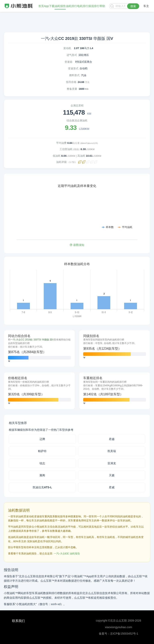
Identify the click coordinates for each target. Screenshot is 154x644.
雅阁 (42, 475)
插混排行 (94, 6)
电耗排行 (83, 6)
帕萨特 (42, 451)
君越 (112, 439)
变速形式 (73, 68)
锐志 (42, 463)
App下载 (49, 6)
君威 (112, 487)
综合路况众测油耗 (77, 121)
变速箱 (68, 62)
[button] (9, 361)
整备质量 (72, 89)
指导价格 (71, 82)
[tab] (39, 349)
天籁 (112, 475)
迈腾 (42, 439)
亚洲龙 (112, 463)
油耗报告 (60, 6)
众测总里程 (77, 105)
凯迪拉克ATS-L (42, 487)
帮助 (102, 6)
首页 (41, 6)
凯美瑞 (112, 451)
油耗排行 (71, 6)
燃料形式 (74, 75)
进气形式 (72, 55)
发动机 (67, 48)
